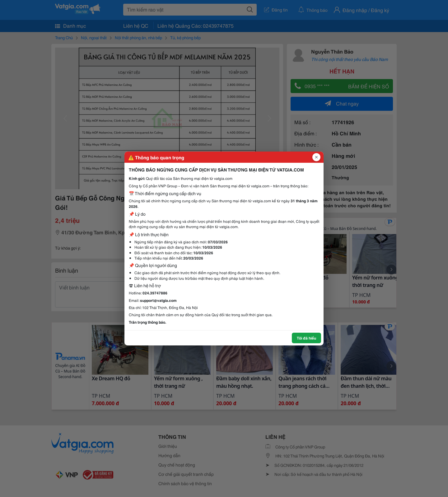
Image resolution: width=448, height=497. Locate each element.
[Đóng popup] (316, 157)
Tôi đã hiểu (306, 338)
